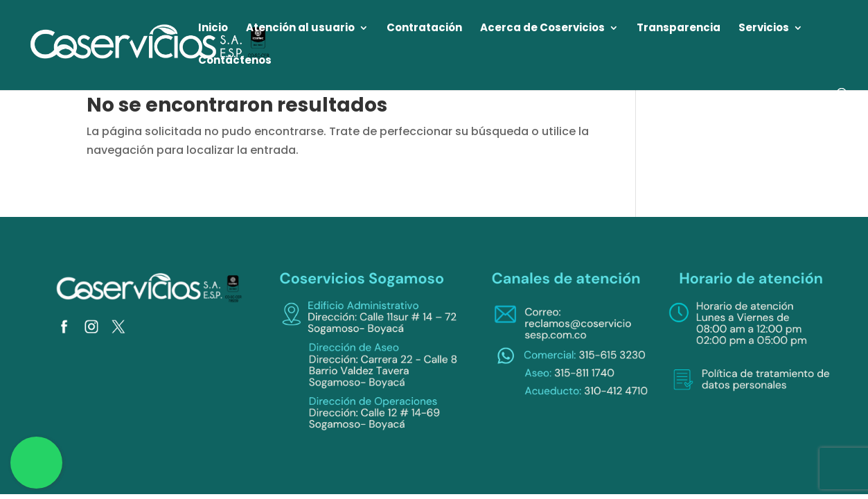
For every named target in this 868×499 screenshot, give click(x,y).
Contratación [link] (424, 29)
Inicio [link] (213, 29)
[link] (151, 44)
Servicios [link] (764, 29)
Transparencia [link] (679, 29)
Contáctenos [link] (235, 61)
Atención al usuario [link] (300, 29)
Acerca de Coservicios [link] (542, 29)
